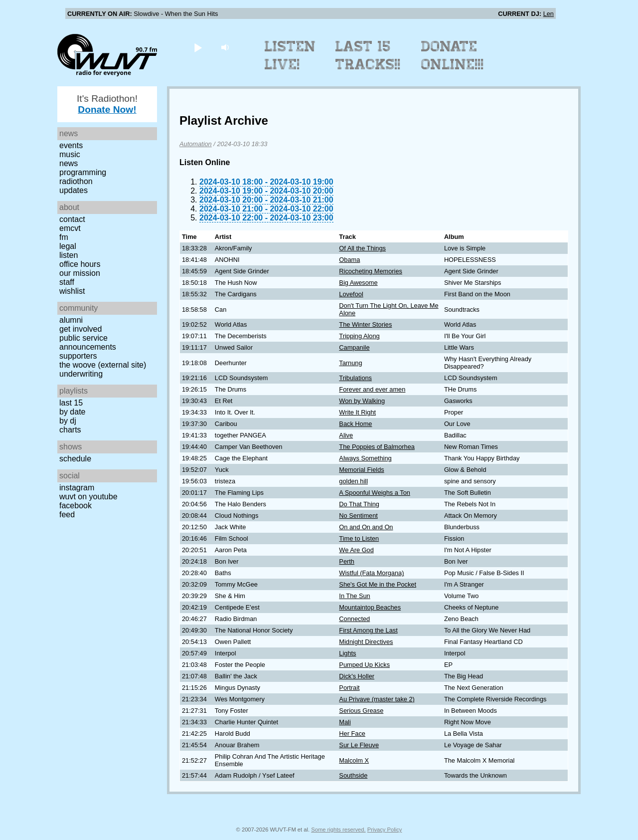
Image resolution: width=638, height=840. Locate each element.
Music (70, 154)
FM (64, 237)
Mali (345, 722)
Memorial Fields (361, 470)
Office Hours (80, 264)
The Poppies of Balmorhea (377, 447)
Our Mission (80, 273)
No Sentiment (358, 516)
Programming (83, 172)
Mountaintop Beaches (370, 607)
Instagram (77, 488)
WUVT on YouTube (88, 497)
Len (549, 14)
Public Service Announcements (88, 342)
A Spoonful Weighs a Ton (375, 493)
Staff (67, 282)
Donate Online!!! (453, 55)
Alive (346, 435)
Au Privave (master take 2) (377, 699)
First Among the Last (368, 630)
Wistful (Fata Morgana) (371, 573)
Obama (349, 260)
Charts (70, 430)
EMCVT (70, 228)
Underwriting (81, 374)
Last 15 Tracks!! (368, 55)
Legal (68, 246)
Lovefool (351, 294)
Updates (74, 190)
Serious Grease (361, 711)
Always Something (365, 458)
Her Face (352, 734)
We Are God (356, 550)
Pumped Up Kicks (364, 665)
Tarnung (350, 363)
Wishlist (72, 291)
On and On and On (366, 527)
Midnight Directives (366, 642)
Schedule (75, 459)
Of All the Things (362, 248)
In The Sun (354, 596)
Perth (347, 561)
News (69, 163)
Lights (347, 653)
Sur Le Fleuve (359, 745)
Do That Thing (359, 504)
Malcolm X (354, 760)
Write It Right (357, 412)
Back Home (355, 424)
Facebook (76, 506)
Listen (69, 255)
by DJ (68, 421)
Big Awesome (358, 283)
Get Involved (80, 329)
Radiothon (76, 181)
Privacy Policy (385, 830)
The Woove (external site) (103, 365)
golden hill (353, 481)
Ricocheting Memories (371, 271)
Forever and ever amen (372, 389)
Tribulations (355, 378)
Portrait (349, 688)
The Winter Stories (365, 324)
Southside (353, 775)
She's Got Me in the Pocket (378, 584)
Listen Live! (290, 55)
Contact (72, 219)
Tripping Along (359, 336)
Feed (67, 515)
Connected (354, 619)
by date (72, 412)
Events (71, 145)
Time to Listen (359, 538)
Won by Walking (362, 401)
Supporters (78, 356)
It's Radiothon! (107, 104)
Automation (196, 144)
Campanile (354, 347)
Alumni (71, 320)
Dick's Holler (357, 676)
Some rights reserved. (338, 830)
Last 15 (71, 403)
